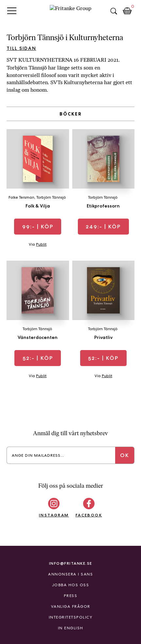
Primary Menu (12, 11)
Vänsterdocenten (38, 337)
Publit (41, 244)
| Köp (38, 227)
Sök (114, 11)
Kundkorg (127, 11)
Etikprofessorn (103, 206)
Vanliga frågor (71, 606)
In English (71, 628)
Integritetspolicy (71, 617)
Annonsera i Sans (70, 574)
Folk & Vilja (38, 206)
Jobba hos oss (71, 585)
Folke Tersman (21, 197)
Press (71, 596)
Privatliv (103, 337)
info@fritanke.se (71, 563)
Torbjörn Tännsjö (51, 197)
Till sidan (21, 48)
